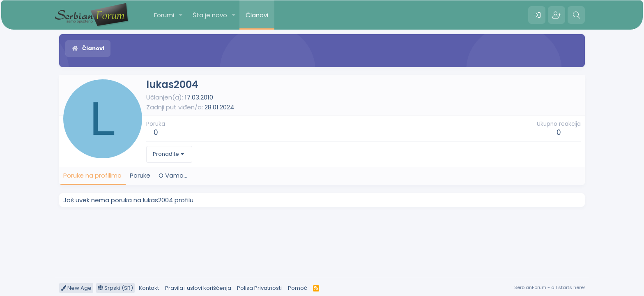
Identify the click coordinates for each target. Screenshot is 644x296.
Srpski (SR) (115, 288)
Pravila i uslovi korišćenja (198, 288)
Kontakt (149, 288)
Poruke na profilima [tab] (92, 175)
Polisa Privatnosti (259, 288)
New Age (76, 288)
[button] (181, 15)
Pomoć (298, 288)
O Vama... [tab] (173, 175)
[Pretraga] (576, 15)
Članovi (257, 15)
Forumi (164, 15)
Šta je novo (210, 15)
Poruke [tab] (140, 175)
